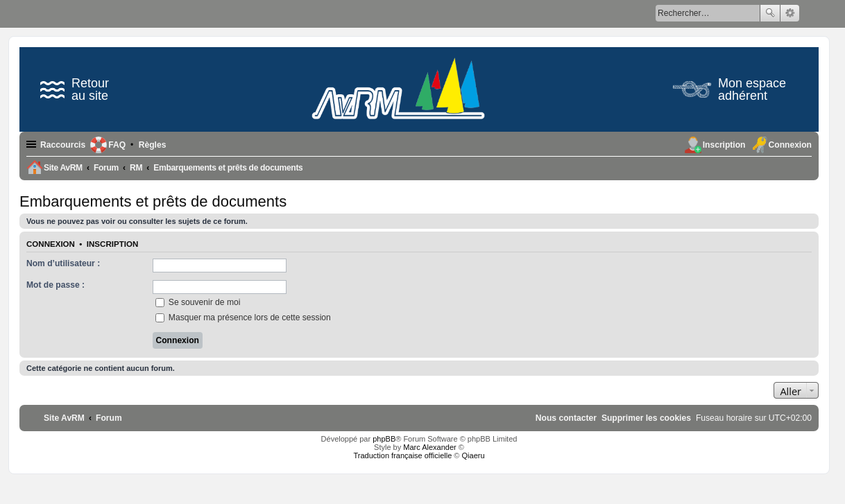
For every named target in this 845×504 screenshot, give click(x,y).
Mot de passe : (56, 285)
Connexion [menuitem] (790, 145)
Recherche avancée (790, 13)
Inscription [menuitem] (724, 145)
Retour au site (75, 89)
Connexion (51, 244)
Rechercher (770, 13)
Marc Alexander (429, 447)
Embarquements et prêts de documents (153, 201)
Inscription (112, 244)
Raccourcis (63, 145)
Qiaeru (473, 455)
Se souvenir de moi (198, 302)
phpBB (384, 439)
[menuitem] (153, 145)
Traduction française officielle (402, 455)
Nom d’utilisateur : (63, 263)
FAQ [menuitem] (117, 145)
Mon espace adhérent (729, 89)
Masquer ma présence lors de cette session (243, 318)
